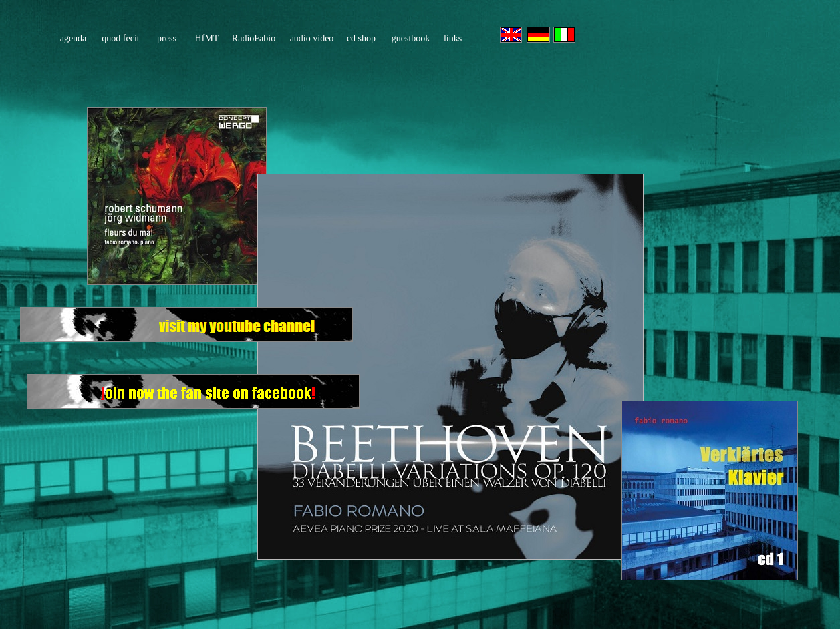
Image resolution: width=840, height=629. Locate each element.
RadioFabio (254, 38)
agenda (74, 38)
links (453, 38)
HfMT (207, 38)
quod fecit (120, 38)
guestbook (411, 38)
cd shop (361, 38)
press (167, 38)
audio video (312, 38)
